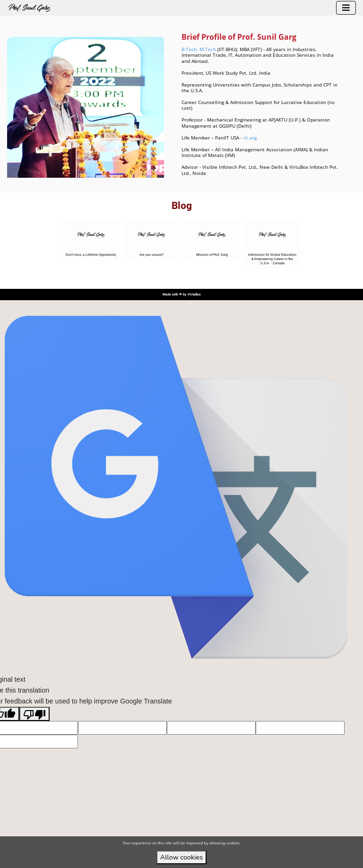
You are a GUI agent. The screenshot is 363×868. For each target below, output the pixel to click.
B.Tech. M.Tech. (199, 49)
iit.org (250, 138)
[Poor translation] (35, 714)
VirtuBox (194, 295)
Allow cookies (181, 857)
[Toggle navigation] (346, 8)
